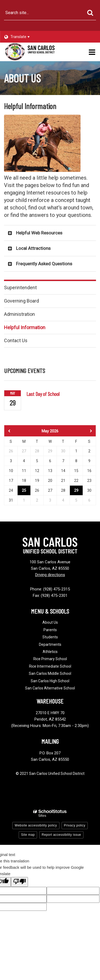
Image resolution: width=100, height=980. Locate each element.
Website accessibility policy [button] (36, 825)
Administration (19, 314)
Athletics (50, 652)
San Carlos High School (50, 681)
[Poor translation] (19, 882)
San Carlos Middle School (50, 673)
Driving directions (50, 575)
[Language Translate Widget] (22, 37)
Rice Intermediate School (50, 666)
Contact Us (16, 340)
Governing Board (21, 301)
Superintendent (20, 288)
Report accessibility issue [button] (61, 835)
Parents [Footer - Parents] (50, 630)
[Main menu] (92, 52)
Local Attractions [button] (33, 248)
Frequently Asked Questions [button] (44, 264)
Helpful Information (25, 327)
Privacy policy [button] (75, 825)
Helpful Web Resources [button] (39, 233)
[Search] (90, 13)
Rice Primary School (50, 659)
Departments (50, 644)
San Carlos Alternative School (50, 688)
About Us (50, 622)
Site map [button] (28, 835)
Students (50, 637)
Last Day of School (43, 394)
